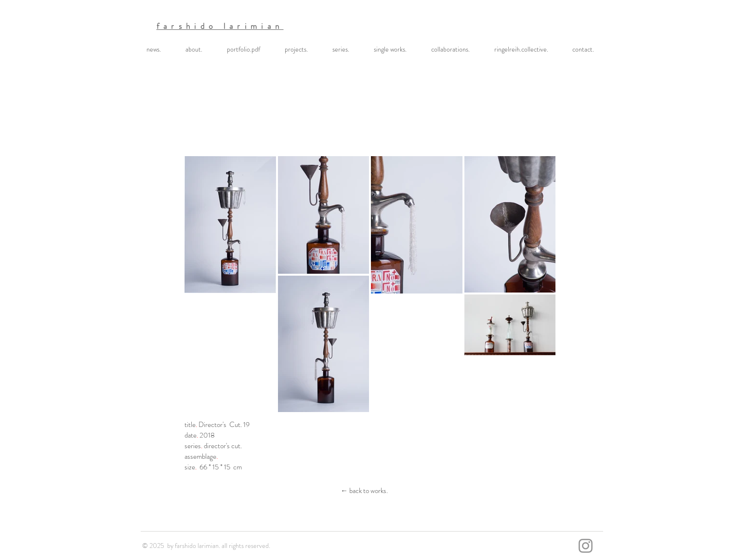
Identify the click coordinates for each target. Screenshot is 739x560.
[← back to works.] (364, 491)
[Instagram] (586, 546)
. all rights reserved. (244, 546)
